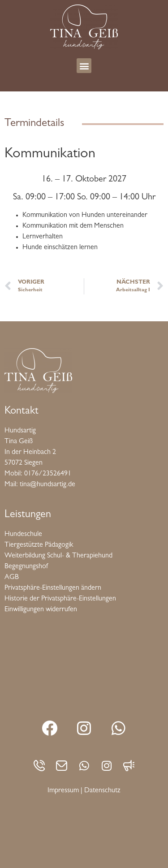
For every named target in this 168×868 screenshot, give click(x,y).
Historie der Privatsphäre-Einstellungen (60, 599)
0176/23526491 (48, 474)
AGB (12, 578)
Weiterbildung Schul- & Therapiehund (58, 556)
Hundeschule (23, 535)
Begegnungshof (26, 567)
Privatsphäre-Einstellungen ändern (53, 588)
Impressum (63, 791)
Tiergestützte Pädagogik (39, 545)
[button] (84, 66)
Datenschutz (102, 791)
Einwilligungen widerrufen (41, 610)
